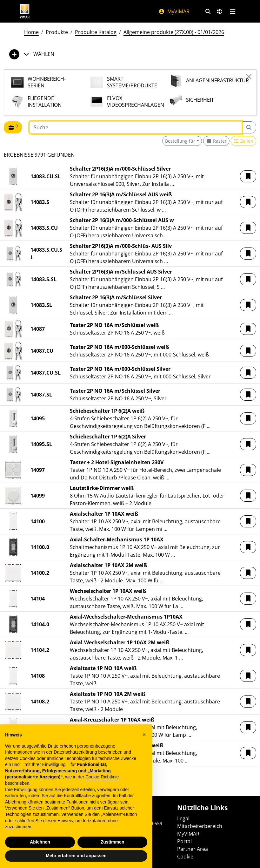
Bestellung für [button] (180, 141)
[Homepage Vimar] (25, 11)
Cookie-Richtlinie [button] (102, 777)
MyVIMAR (174, 11)
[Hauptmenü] (233, 11)
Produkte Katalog (96, 32)
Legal (183, 818)
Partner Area (193, 849)
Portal (184, 841)
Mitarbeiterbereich (200, 826)
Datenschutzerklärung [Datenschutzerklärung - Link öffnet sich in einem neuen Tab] (75, 752)
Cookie (185, 857)
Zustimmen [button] (113, 842)
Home (31, 32)
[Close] (249, 77)
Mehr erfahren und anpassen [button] (76, 856)
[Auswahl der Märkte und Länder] (219, 11)
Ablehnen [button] (40, 842)
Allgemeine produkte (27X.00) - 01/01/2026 (174, 32)
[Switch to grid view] (216, 141)
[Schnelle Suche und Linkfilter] (208, 11)
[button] (248, 176)
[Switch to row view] (244, 141)
